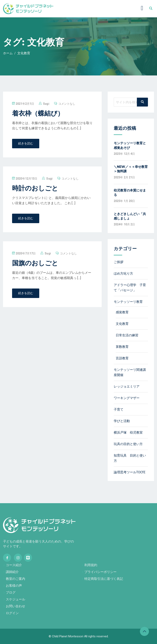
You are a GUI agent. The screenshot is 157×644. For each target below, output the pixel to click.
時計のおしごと (35, 188)
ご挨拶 (119, 262)
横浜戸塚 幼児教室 (128, 432)
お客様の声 (14, 586)
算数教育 (122, 347)
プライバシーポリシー (100, 572)
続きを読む (26, 143)
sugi (46, 104)
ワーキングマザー (127, 398)
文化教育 (122, 324)
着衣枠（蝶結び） (38, 113)
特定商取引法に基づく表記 (104, 579)
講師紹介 (12, 572)
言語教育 (122, 358)
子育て (119, 409)
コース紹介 (14, 565)
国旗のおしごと (35, 263)
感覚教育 (122, 312)
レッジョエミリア (127, 386)
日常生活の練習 (127, 335)
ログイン (12, 613)
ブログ (11, 592)
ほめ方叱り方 (123, 273)
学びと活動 (122, 421)
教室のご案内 (15, 579)
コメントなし (67, 104)
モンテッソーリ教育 (128, 302)
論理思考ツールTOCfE (130, 472)
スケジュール (15, 599)
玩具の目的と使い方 (128, 444)
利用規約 (91, 565)
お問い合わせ (15, 606)
